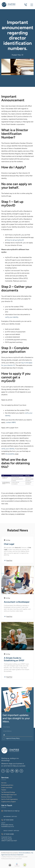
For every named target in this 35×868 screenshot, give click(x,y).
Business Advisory (7, 797)
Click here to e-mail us (12, 811)
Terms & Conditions (25, 853)
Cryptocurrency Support (8, 802)
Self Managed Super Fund (9, 795)
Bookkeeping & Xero (7, 785)
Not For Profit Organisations (9, 799)
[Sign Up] (4, 735)
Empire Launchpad (7, 787)
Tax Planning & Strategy (8, 792)
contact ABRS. (11, 422)
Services (4, 783)
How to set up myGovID (15, 240)
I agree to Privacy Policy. (13, 738)
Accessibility (10, 454)
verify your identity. (12, 317)
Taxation (4, 790)
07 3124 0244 (25, 5)
